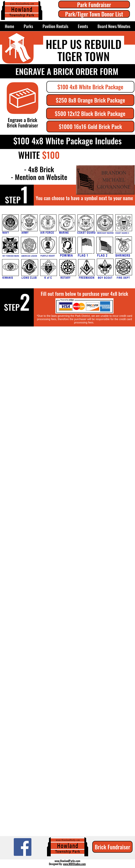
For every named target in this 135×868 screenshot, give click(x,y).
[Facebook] (23, 847)
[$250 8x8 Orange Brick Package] (90, 100)
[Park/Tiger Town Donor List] (94, 14)
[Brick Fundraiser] (112, 847)
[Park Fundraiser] (94, 4)
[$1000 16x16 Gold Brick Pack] (90, 126)
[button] (90, 87)
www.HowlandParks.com (67, 861)
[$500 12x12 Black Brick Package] (90, 113)
